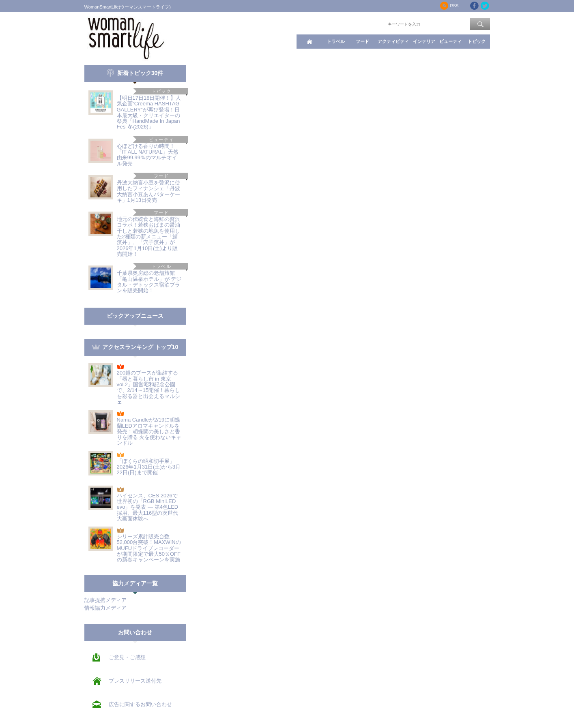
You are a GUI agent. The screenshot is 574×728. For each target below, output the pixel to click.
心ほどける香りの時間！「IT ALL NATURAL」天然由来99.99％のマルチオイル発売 (148, 155)
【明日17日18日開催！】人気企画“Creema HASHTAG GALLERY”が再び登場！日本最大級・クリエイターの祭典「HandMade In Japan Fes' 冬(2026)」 (149, 112)
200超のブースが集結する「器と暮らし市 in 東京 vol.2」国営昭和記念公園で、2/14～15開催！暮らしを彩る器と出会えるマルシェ (149, 387)
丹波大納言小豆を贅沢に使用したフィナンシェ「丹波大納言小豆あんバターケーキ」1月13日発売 (148, 191)
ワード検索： (373, 24)
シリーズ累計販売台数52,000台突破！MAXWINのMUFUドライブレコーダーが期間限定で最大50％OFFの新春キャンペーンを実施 (149, 548)
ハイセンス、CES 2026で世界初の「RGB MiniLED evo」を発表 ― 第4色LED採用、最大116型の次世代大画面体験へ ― (148, 507)
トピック (477, 41)
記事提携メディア (105, 600)
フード (362, 41)
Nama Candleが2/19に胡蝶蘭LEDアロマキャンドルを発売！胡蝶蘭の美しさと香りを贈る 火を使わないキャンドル (149, 431)
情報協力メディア (105, 608)
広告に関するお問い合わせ (140, 704)
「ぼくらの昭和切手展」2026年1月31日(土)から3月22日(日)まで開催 (149, 467)
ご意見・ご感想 (127, 657)
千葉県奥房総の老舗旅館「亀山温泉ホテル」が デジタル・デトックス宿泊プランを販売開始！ (149, 282)
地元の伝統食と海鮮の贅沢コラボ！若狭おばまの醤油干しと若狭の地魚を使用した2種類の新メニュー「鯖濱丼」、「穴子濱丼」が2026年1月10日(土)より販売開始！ (148, 237)
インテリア (424, 41)
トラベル (336, 41)
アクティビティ (393, 41)
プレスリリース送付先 (135, 681)
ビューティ (450, 41)
